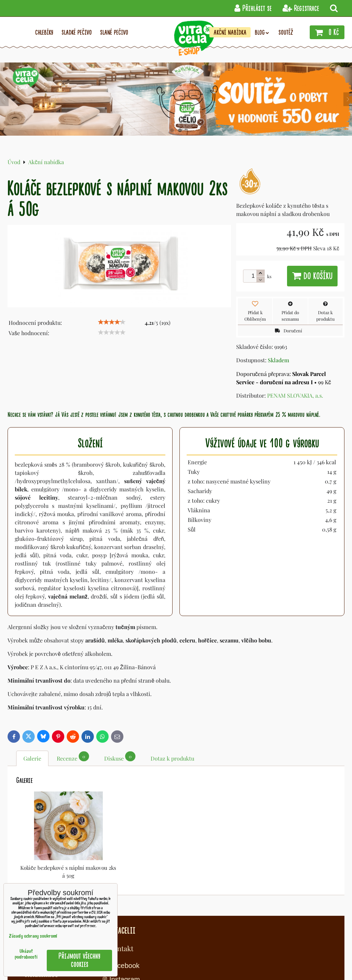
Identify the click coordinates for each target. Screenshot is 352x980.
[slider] (112, 322)
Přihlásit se (253, 8)
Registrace (301, 8)
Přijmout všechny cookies (79, 960)
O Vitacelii (119, 930)
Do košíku (312, 276)
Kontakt (121, 948)
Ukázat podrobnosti (26, 955)
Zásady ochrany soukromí (33, 937)
